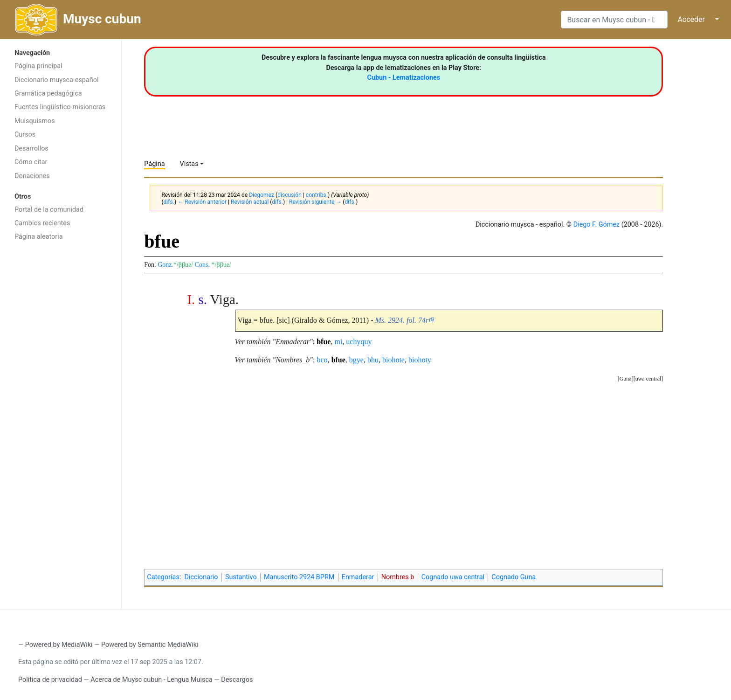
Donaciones (32, 176)
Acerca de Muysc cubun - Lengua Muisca (151, 680)
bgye (356, 360)
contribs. (317, 195)
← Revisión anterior (202, 202)
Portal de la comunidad (49, 210)
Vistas (189, 164)
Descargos (237, 680)
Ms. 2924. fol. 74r (402, 320)
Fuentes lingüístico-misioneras (60, 107)
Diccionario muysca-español (56, 80)
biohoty (420, 360)
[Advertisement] (61, 394)
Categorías (163, 577)
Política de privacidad (50, 680)
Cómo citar (31, 162)
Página (154, 164)
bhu (373, 360)
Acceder (691, 19)
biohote (393, 360)
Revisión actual (250, 202)
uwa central (648, 379)
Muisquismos (35, 121)
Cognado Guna (514, 577)
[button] (648, 379)
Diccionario (201, 577)
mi (338, 342)
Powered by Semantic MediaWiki (150, 645)
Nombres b (398, 577)
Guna (626, 379)
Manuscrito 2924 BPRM (299, 577)
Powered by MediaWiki (59, 645)
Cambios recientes (42, 223)
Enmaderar (358, 577)
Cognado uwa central (453, 577)
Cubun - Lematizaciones (404, 78)
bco (322, 360)
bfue (324, 342)
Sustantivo (241, 577)
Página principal (38, 66)
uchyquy (359, 342)
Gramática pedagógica (48, 94)
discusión (290, 195)
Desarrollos (31, 149)
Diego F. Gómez (597, 225)
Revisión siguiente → (315, 202)
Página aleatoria (39, 237)
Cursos (25, 135)
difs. (169, 202)
